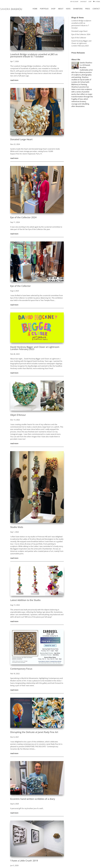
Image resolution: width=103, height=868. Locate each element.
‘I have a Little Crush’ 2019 (24, 861)
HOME (35, 9)
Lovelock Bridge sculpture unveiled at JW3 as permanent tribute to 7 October (34, 55)
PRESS (88, 9)
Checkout (83, 2)
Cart (90, 2)
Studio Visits (17, 527)
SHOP (53, 9)
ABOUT (61, 9)
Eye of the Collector (20, 286)
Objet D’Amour (18, 415)
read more (14, 80)
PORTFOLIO (44, 9)
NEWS (68, 9)
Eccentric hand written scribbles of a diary (33, 799)
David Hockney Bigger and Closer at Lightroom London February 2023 (35, 348)
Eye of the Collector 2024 (23, 217)
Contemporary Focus (21, 669)
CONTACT (96, 9)
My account (74, 2)
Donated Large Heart (21, 139)
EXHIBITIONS (78, 9)
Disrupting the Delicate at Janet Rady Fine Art (34, 732)
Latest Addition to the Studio (25, 600)
